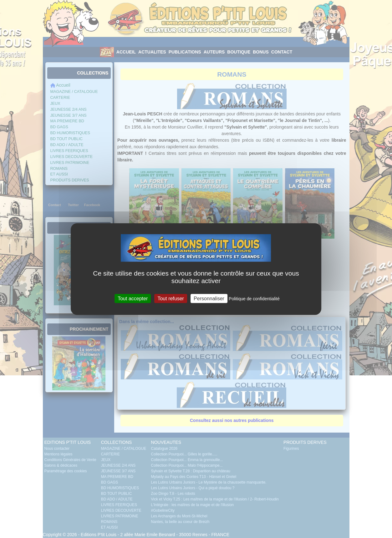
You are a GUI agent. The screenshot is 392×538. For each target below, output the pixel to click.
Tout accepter (133, 298)
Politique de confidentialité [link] (254, 298)
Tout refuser (171, 298)
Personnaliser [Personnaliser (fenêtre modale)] (209, 298)
